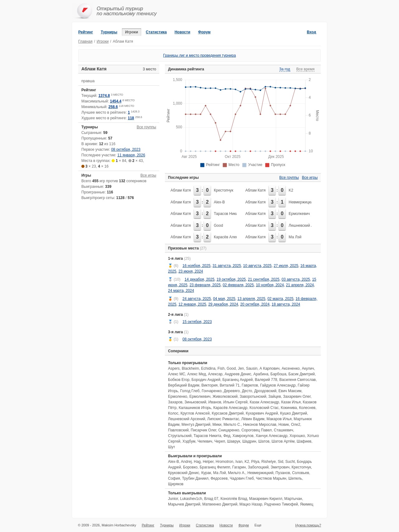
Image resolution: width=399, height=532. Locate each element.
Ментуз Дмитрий (196, 425)
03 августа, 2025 (296, 279)
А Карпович (270, 368)
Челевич (205, 441)
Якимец (306, 504)
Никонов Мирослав (260, 425)
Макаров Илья (279, 419)
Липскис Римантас (223, 419)
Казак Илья (291, 402)
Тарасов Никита (228, 214)
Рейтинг (86, 32)
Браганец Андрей (238, 380)
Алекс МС (177, 374)
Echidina (208, 368)
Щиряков (176, 484)
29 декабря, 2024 (223, 304)
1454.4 (116, 101)
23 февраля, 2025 (205, 285)
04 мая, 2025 (224, 299)
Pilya (255, 462)
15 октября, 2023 (197, 322)
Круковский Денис (184, 473)
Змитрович (280, 467)
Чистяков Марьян (271, 478)
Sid (280, 462)
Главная (85, 41)
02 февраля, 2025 (238, 285)
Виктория (209, 385)
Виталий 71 (230, 385)
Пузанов (283, 473)
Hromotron (225, 462)
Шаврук (234, 441)
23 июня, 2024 (191, 271)
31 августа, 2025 (227, 266)
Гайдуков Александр (278, 385)
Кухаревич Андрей (262, 413)
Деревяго (232, 391)
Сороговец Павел (256, 430)
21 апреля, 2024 (300, 285)
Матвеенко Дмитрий (220, 504)
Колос (173, 413)
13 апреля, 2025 (252, 299)
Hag (197, 462)
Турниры (109, 32)
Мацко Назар (251, 504)
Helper (208, 462)
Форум (204, 32)
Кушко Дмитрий (293, 413)
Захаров (175, 402)
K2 (291, 190)
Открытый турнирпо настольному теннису (127, 11)
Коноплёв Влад (234, 499)
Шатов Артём (283, 441)
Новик (284, 425)
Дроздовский (265, 391)
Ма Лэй (295, 237)
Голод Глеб (190, 391)
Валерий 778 (266, 380)
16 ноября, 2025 (196, 266)
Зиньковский (195, 402)
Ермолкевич (299, 214)
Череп (220, 441)
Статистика (156, 32)
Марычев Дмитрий (184, 504)
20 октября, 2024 (255, 304)
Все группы (146, 127)
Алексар (215, 374)
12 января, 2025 (192, 304)
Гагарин (239, 467)
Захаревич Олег (297, 397)
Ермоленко (178, 397)
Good (218, 226)
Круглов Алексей (195, 413)
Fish (221, 368)
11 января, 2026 (131, 155)
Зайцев (275, 397)
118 (131, 118)
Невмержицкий (302, 202)
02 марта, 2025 (280, 299)
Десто (247, 391)
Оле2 (296, 425)
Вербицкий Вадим (184, 385)
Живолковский (225, 397)
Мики (217, 425)
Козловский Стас (264, 408)
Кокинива (289, 408)
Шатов (264, 441)
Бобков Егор (179, 380)
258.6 (113, 107)
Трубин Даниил (195, 478)
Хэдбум (189, 441)
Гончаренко (212, 391)
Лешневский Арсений (307, 226)
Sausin (252, 368)
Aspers (174, 368)
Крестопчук (224, 190)
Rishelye (269, 462)
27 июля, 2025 (286, 266)
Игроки (132, 32)
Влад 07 (211, 499)
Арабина (261, 374)
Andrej (186, 462)
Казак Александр (264, 402)
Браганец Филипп (215, 467)
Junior (173, 499)
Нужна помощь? (308, 525)
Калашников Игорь (195, 408)
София (174, 478)
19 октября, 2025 (231, 279)
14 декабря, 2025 (199, 279)
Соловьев (301, 473)
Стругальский (180, 436)
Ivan (239, 462)
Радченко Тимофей (281, 504)
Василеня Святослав (298, 380)
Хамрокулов (243, 436)
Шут (172, 447)
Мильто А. (237, 473)
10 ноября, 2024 (270, 285)
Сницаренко (229, 430)
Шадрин (249, 441)
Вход (311, 32)
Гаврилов (250, 385)
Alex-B (219, 202)
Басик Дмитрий (302, 374)
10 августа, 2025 (257, 266)
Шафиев (304, 441)
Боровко (190, 467)
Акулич (308, 368)
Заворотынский (253, 397)
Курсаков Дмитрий (228, 413)
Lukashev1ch (191, 499)
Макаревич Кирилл (266, 499)
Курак (206, 473)
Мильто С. (232, 425)
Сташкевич (284, 430)
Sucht (290, 462)
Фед (227, 436)
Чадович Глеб (242, 478)
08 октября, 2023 (126, 150)
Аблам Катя (181, 190)
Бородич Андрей (206, 380)
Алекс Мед (197, 374)
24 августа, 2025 (197, 299)
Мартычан (293, 499)
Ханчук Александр (272, 436)
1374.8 (104, 96)
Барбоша (279, 374)
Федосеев (219, 478)
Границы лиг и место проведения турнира (199, 55)
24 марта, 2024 (181, 291)
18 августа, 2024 (286, 304)
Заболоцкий (258, 467)
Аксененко (291, 368)
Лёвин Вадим (253, 419)
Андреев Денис (238, 374)
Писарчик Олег (204, 430)
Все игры (148, 175)
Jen (241, 368)
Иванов (215, 402)
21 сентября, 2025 (264, 279)
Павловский (178, 430)
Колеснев (307, 408)
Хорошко (297, 436)
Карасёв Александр (231, 237)
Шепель (295, 478)
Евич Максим (290, 391)
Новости (182, 32)
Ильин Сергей (235, 402)
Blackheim (190, 368)
